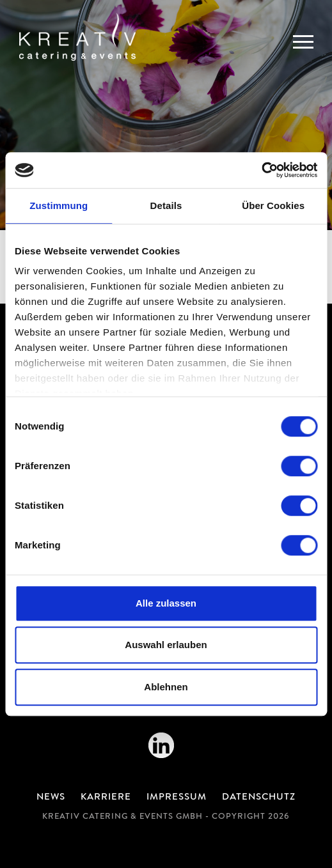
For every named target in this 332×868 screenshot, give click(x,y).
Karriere (106, 798)
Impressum (177, 798)
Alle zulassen (166, 603)
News (51, 798)
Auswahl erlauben (166, 645)
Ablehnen (166, 687)
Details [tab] (166, 205)
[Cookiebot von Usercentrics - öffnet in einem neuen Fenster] (261, 170)
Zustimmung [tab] (59, 205)
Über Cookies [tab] (273, 205)
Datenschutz (259, 798)
